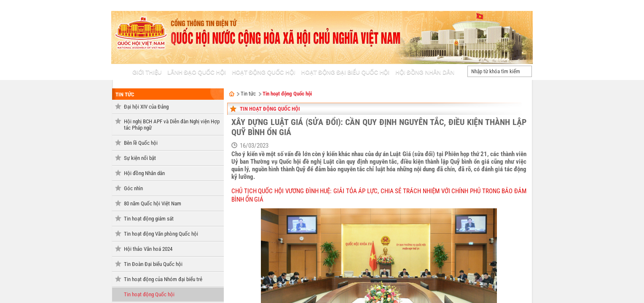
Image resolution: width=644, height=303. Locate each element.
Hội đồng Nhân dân (144, 173)
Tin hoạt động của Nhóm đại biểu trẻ (163, 279)
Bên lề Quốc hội (141, 143)
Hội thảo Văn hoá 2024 (148, 249)
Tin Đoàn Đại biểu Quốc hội (153, 264)
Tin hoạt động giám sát (149, 219)
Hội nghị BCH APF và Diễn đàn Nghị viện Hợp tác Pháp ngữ (172, 125)
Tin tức (125, 94)
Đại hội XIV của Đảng (146, 107)
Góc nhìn (133, 188)
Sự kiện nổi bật (140, 158)
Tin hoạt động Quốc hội (149, 294)
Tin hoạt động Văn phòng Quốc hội (161, 234)
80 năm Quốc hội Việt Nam (153, 203)
